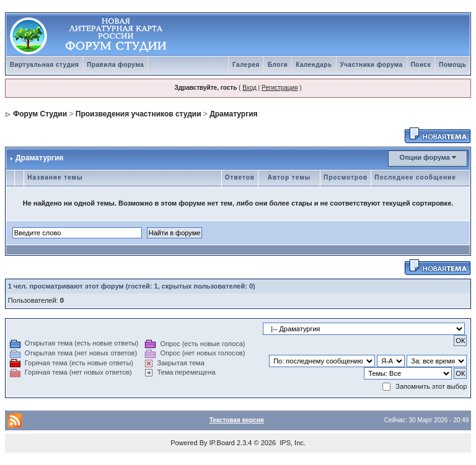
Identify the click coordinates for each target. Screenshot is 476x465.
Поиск (421, 65)
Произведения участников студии (139, 114)
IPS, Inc (292, 443)
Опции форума (425, 157)
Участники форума (372, 65)
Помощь (452, 65)
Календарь (314, 65)
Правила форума (115, 65)
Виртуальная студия (45, 65)
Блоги (278, 65)
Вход (249, 88)
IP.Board (222, 443)
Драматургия (233, 114)
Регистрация (280, 88)
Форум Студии (40, 114)
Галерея (246, 65)
